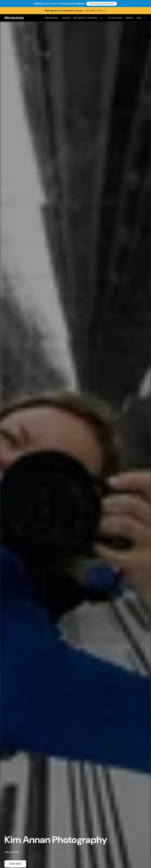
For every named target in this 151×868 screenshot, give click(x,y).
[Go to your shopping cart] (142, 18)
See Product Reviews (86, 18)
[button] (102, 4)
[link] (96, 11)
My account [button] (115, 18)
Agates (67, 18)
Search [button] (129, 18)
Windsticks (52, 18)
